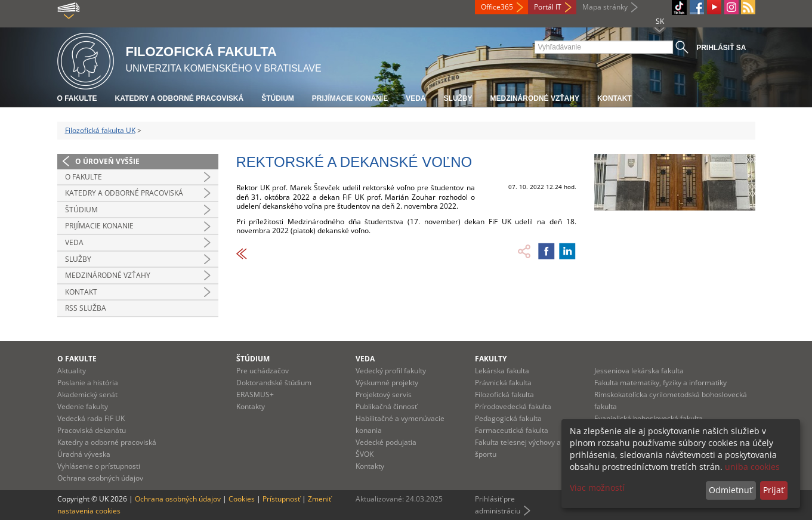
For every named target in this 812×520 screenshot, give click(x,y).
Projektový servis (384, 394)
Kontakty (251, 406)
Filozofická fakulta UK (100, 130)
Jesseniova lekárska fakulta (639, 371)
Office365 (497, 7)
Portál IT (548, 7)
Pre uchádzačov (263, 371)
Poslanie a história (88, 383)
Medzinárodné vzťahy (535, 98)
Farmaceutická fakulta (512, 430)
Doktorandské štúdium (274, 383)
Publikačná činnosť (386, 406)
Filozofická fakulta (504, 394)
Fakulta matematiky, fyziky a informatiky (660, 383)
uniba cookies (752, 467)
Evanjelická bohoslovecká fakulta (649, 418)
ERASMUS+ (255, 394)
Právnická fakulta (503, 383)
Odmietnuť (731, 490)
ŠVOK (365, 454)
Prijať (774, 490)
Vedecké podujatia (386, 442)
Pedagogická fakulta (508, 418)
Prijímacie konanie (350, 98)
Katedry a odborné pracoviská (180, 98)
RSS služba (86, 308)
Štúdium (278, 98)
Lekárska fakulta (502, 371)
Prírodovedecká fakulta (513, 406)
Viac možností (597, 487)
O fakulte (77, 98)
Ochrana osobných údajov (100, 478)
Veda (416, 98)
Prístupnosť (281, 499)
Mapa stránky (605, 7)
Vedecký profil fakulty (391, 371)
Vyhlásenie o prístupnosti (99, 466)
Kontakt (615, 98)
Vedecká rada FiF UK (91, 418)
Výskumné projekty (387, 383)
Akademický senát (87, 394)
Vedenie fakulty (83, 406)
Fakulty (491, 359)
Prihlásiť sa (721, 48)
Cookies (242, 499)
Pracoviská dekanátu (92, 430)
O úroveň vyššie (107, 161)
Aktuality (72, 371)
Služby (458, 98)
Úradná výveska (84, 454)
